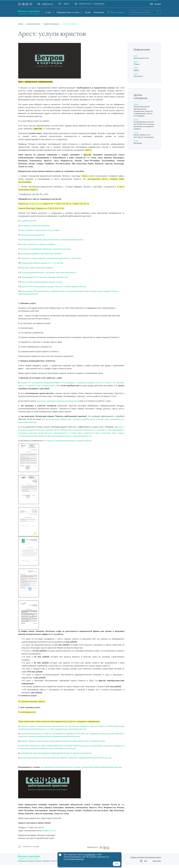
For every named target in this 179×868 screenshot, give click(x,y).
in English (158, 4)
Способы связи (99, 4)
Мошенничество (142, 58)
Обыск (137, 64)
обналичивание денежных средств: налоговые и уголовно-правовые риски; (54, 239)
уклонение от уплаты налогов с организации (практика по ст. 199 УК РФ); (53, 258)
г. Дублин (66, 4)
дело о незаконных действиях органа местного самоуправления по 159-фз (61, 433)
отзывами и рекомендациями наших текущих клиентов (70, 441)
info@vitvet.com (47, 4)
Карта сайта (157, 864)
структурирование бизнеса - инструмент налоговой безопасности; (51, 272)
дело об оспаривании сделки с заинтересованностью (97, 436)
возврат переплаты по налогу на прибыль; (39, 244)
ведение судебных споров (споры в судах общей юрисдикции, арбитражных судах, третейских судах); (66, 742)
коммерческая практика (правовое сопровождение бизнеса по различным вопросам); (59, 754)
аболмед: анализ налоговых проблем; (38, 268)
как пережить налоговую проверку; (36, 225)
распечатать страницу (30, 851)
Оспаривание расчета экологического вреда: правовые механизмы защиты (144, 132)
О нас (48, 12)
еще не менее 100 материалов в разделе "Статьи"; (44, 282)
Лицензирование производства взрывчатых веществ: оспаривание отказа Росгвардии (144, 114)
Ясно (117, 864)
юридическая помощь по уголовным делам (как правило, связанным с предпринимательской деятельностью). (69, 759)
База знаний (115, 12)
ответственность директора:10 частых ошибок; (42, 230)
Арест (136, 71)
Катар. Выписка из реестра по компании (143, 146)
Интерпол (139, 77)
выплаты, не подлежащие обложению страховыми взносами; (48, 249)
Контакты (99, 12)
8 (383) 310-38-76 (85, 4)
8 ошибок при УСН (29, 221)
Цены (88, 12)
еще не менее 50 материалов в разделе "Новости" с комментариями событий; (57, 286)
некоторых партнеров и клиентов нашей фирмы (58, 401)
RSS (146, 864)
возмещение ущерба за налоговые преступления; (42, 254)
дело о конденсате (107, 433)
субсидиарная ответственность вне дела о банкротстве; (47, 277)
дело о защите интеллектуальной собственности (51, 436)
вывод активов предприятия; (33, 235)
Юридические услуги (68, 12)
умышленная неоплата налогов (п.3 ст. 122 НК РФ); (45, 263)
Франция (138, 155)
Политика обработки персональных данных (146, 860)
